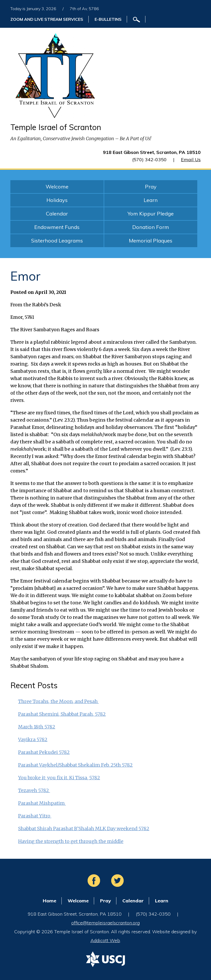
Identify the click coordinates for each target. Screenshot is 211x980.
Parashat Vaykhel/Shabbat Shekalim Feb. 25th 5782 (75, 765)
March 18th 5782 (37, 727)
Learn (151, 200)
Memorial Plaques (151, 241)
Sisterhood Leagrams (57, 241)
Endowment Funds (57, 227)
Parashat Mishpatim (42, 803)
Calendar (57, 214)
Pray (151, 187)
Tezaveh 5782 (34, 790)
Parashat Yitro (35, 816)
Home (50, 901)
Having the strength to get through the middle (71, 841)
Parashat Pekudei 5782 (44, 752)
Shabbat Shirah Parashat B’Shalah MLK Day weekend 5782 (84, 829)
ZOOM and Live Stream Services (47, 19)
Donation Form (151, 227)
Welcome (57, 187)
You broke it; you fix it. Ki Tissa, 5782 (59, 778)
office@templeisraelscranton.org (105, 923)
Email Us (191, 160)
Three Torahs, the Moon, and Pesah (58, 701)
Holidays (57, 200)
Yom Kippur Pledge (151, 214)
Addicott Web (105, 940)
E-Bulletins (108, 19)
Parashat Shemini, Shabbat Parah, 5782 (62, 714)
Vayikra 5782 (33, 739)
